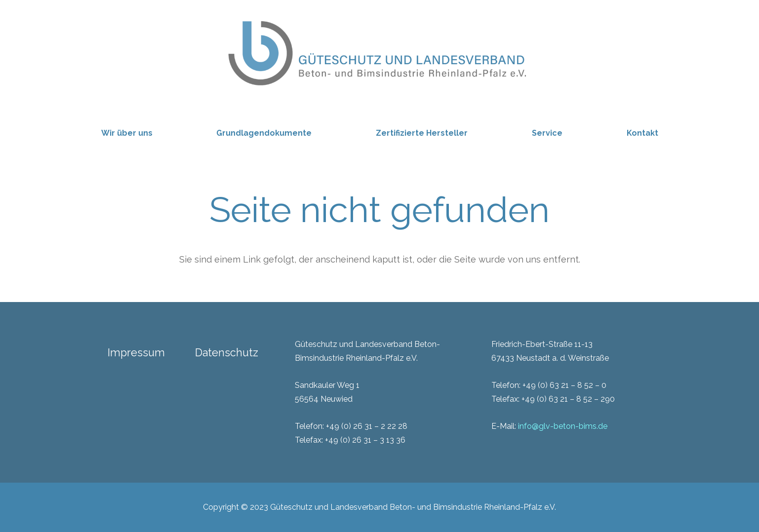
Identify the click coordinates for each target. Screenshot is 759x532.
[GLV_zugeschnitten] (379, 52)
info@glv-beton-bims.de (563, 426)
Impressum (136, 353)
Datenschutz (227, 353)
